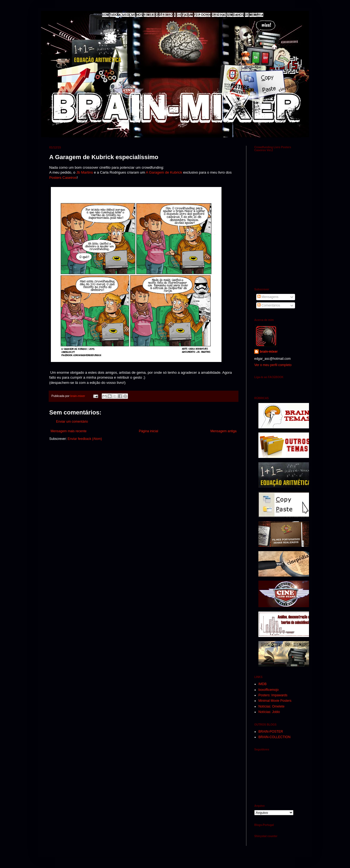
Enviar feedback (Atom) (85, 439)
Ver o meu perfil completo (273, 365)
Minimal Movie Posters (275, 701)
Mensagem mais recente (68, 431)
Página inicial (149, 431)
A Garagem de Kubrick (164, 172)
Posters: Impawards (273, 695)
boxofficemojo (269, 690)
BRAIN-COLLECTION (274, 737)
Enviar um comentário (72, 422)
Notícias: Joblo (269, 712)
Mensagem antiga (224, 431)
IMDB (262, 684)
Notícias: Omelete (271, 706)
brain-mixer (269, 352)
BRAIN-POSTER (271, 732)
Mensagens (268, 297)
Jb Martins (84, 172)
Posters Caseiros (63, 178)
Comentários (269, 305)
